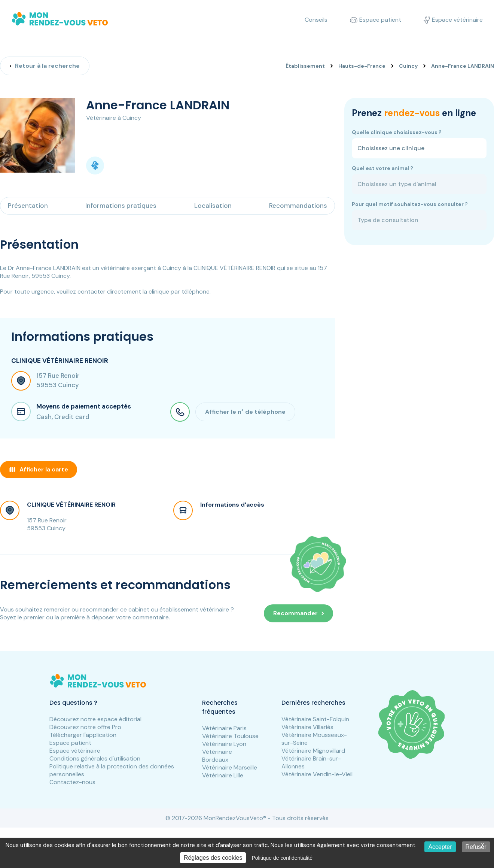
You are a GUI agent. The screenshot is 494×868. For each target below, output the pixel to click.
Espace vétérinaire (75, 751)
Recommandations (298, 206)
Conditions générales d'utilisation (95, 758)
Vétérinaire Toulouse (230, 736)
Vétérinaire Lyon (224, 744)
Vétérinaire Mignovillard (313, 751)
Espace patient (70, 743)
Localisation (213, 206)
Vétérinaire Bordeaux (217, 756)
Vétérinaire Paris (224, 728)
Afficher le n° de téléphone (245, 412)
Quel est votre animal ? (382, 168)
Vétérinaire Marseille (230, 767)
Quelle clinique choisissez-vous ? (397, 132)
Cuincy (408, 66)
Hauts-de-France (362, 66)
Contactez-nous (72, 782)
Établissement (305, 66)
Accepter (440, 847)
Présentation (28, 206)
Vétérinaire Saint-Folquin (315, 719)
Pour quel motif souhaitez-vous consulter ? (410, 204)
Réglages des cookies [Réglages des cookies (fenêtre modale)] (213, 858)
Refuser (476, 847)
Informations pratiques (121, 206)
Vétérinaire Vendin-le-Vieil (317, 774)
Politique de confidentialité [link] (282, 858)
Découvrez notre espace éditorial (95, 719)
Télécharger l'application (83, 735)
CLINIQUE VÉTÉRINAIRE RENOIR (71, 505)
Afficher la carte (39, 469)
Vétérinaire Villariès (307, 727)
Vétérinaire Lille (223, 775)
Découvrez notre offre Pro (85, 727)
